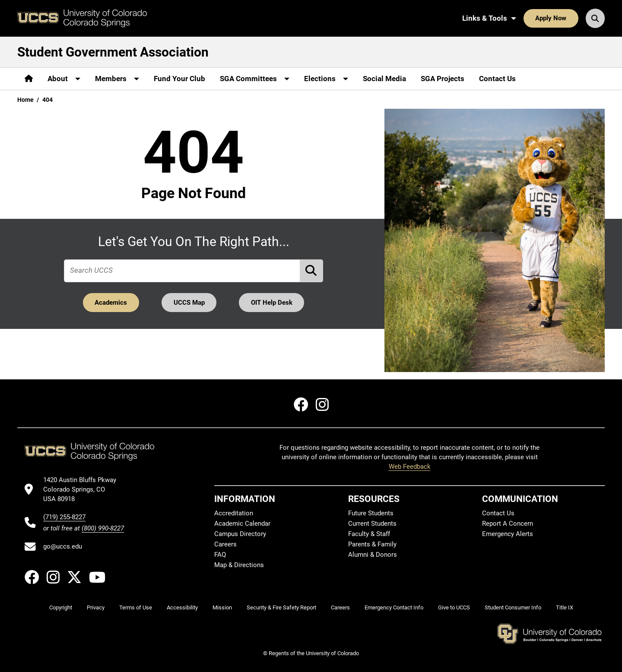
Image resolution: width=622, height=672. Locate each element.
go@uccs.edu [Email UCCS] (63, 546)
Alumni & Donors (373, 555)
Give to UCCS (454, 607)
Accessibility (182, 607)
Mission (222, 607)
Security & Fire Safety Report (281, 607)
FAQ (220, 555)
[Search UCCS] (595, 18)
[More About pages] (64, 79)
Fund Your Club (179, 79)
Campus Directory (240, 534)
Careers (225, 544)
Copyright (61, 607)
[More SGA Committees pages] (255, 79)
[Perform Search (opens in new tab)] (312, 271)
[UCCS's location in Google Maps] (84, 490)
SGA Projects (443, 79)
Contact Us (497, 79)
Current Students (372, 524)
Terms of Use (136, 607)
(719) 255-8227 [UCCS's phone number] (64, 517)
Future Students (371, 513)
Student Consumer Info (513, 607)
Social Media (384, 79)
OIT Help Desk (272, 303)
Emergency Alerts (508, 534)
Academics (111, 303)
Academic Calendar (242, 524)
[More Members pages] (117, 79)
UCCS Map (189, 303)
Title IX (565, 607)
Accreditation (234, 513)
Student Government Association (113, 52)
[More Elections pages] (326, 79)
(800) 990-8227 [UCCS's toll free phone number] (103, 528)
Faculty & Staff (369, 534)
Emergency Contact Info (394, 607)
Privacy (96, 607)
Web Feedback (410, 467)
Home (25, 100)
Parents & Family (372, 544)
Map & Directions (239, 565)
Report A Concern (508, 524)
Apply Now (551, 18)
